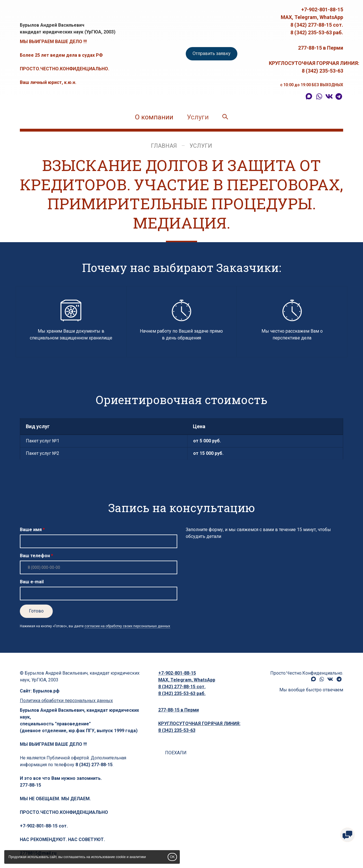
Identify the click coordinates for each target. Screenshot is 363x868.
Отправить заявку (212, 53)
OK (172, 857)
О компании (154, 117)
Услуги (198, 117)
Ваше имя (31, 530)
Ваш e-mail (32, 582)
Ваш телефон (35, 556)
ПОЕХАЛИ (176, 753)
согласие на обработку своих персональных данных (127, 626)
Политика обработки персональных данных (66, 701)
